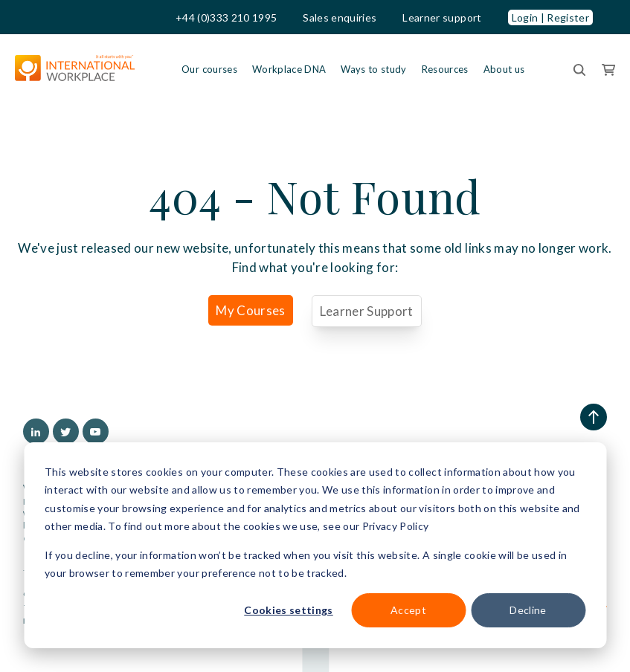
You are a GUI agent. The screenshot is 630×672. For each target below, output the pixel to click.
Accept (408, 610)
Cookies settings (288, 610)
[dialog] (315, 545)
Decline (528, 610)
